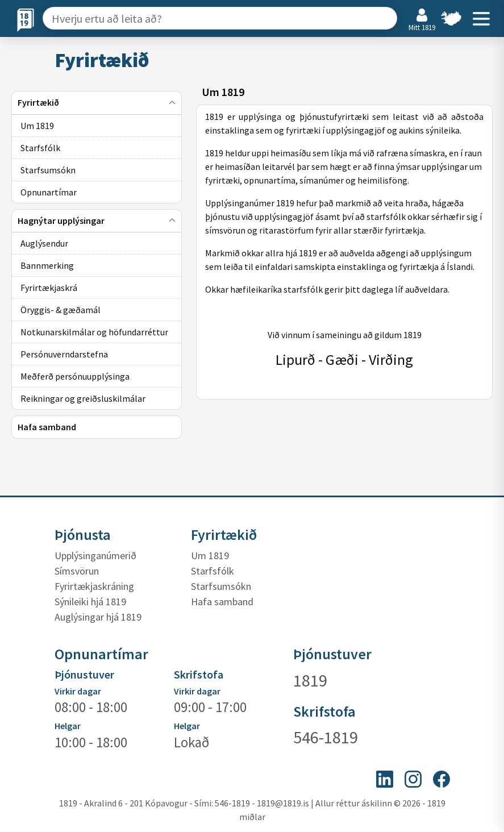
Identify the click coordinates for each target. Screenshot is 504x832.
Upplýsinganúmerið (95, 556)
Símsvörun (77, 571)
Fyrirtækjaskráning (94, 586)
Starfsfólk (213, 571)
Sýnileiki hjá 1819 (90, 602)
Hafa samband (222, 602)
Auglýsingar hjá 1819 (98, 617)
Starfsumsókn (221, 586)
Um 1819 (210, 556)
